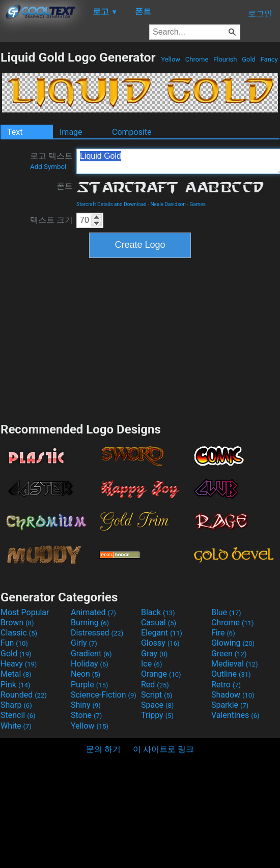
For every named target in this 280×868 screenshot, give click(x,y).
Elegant (162, 633)
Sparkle (230, 705)
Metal (16, 674)
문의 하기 (103, 749)
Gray (154, 654)
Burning (90, 623)
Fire (223, 633)
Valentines (235, 715)
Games (198, 204)
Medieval (235, 664)
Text (15, 132)
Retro (226, 685)
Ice (151, 664)
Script (157, 695)
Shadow (233, 695)
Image (71, 132)
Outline (231, 674)
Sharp (16, 705)
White (16, 726)
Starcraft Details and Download (111, 204)
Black (158, 612)
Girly (84, 643)
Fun (14, 643)
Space (157, 705)
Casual (159, 623)
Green (229, 654)
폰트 (65, 186)
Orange (161, 674)
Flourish (225, 59)
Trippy (157, 715)
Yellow (171, 59)
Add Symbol (48, 167)
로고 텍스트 (51, 161)
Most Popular (25, 612)
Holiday (90, 664)
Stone (86, 715)
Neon (86, 674)
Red (155, 685)
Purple (89, 685)
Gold (249, 59)
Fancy (269, 59)
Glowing (233, 643)
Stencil (18, 715)
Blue (226, 612)
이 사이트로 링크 (163, 749)
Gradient (91, 654)
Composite (132, 132)
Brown (17, 623)
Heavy (19, 664)
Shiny (86, 705)
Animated (93, 612)
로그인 (260, 13)
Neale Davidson (168, 204)
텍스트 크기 (51, 220)
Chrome (197, 59)
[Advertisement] (140, 339)
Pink (16, 685)
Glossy (160, 643)
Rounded (24, 695)
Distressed (97, 633)
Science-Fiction (104, 695)
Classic (19, 633)
